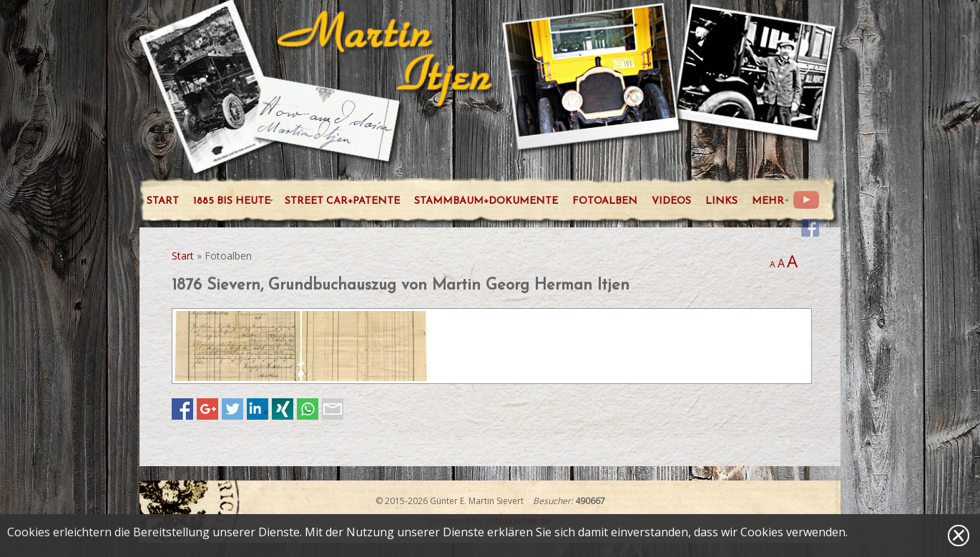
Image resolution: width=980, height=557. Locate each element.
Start (183, 256)
